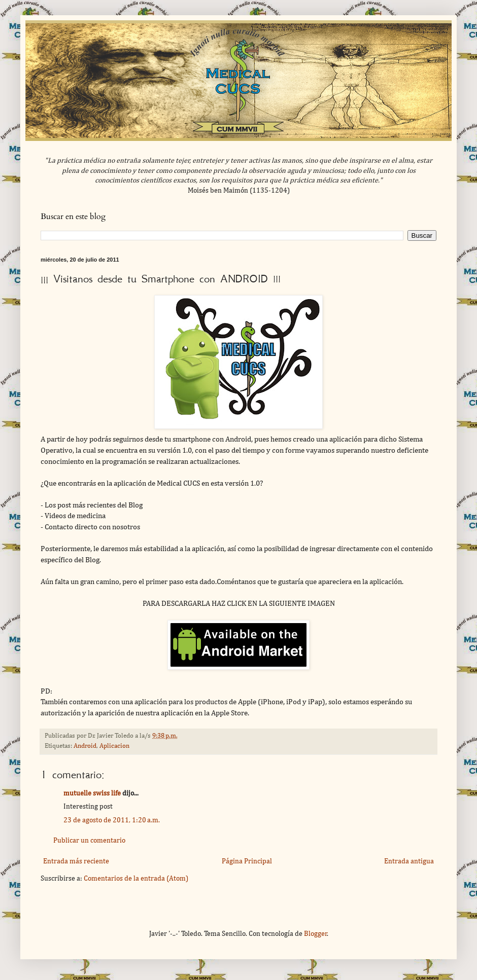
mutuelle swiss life (92, 793)
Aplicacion (114, 746)
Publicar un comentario (89, 841)
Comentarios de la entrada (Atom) (136, 879)
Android (85, 746)
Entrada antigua (409, 861)
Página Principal (247, 861)
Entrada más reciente (76, 861)
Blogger (316, 934)
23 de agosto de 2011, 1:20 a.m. (112, 820)
